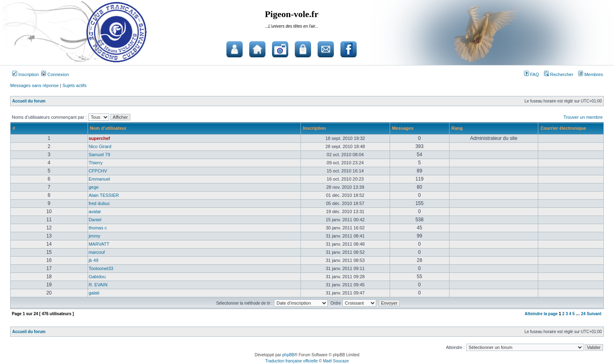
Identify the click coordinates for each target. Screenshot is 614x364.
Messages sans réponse (34, 85)
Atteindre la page (541, 314)
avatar (95, 211)
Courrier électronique (563, 128)
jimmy (95, 236)
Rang (457, 128)
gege (94, 187)
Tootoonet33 (101, 268)
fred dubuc (99, 203)
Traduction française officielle (291, 361)
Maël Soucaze (336, 361)
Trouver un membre (583, 117)
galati (94, 293)
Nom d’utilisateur (108, 128)
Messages (403, 128)
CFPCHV (98, 171)
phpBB (288, 355)
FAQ (532, 74)
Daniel (95, 220)
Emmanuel (100, 179)
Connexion (55, 74)
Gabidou (97, 277)
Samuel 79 (100, 155)
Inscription (25, 74)
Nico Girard (100, 146)
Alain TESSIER (104, 195)
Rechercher (559, 74)
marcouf (97, 252)
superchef (100, 138)
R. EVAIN (98, 285)
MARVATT (99, 244)
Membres (591, 74)
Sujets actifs (74, 85)
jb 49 (94, 260)
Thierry (96, 163)
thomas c (98, 228)
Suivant (594, 314)
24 (583, 314)
